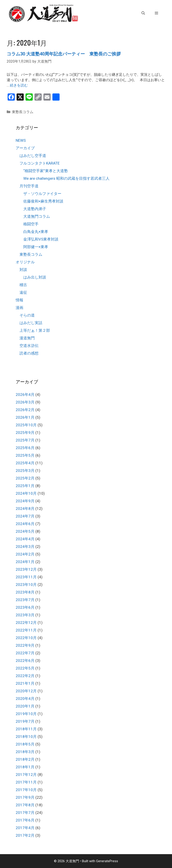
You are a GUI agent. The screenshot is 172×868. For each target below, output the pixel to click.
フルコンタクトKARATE (40, 163)
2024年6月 (25, 524)
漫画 (19, 308)
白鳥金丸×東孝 (36, 232)
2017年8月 (25, 805)
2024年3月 (25, 547)
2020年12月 (26, 691)
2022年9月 (25, 645)
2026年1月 (25, 417)
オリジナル (25, 262)
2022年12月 (26, 623)
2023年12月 (26, 569)
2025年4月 (25, 463)
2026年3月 (25, 402)
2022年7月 (25, 653)
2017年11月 (26, 782)
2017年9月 (25, 797)
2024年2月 (25, 554)
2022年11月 (26, 630)
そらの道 (27, 315)
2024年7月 (25, 516)
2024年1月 (25, 562)
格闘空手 (31, 224)
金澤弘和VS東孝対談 (41, 239)
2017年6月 (25, 820)
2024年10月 (26, 493)
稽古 (23, 285)
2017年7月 (25, 813)
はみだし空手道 (33, 156)
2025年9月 (25, 433)
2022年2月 (25, 676)
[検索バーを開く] (143, 13)
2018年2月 (25, 759)
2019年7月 (25, 721)
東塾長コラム (23, 112)
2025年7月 (25, 440)
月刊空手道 (29, 186)
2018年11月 (26, 729)
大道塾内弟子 (35, 209)
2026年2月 (25, 410)
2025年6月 (25, 448)
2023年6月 (25, 607)
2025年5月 (25, 455)
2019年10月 (26, 714)
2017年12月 (26, 775)
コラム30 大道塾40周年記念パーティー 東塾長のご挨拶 (64, 54)
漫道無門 (27, 338)
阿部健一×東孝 (36, 247)
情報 (19, 300)
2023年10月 (26, 585)
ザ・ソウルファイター (42, 194)
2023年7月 (25, 600)
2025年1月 (25, 486)
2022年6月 (25, 661)
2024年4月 (25, 539)
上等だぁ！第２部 (35, 330)
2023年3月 (25, 615)
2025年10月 (26, 425)
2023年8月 (25, 592)
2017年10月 (26, 790)
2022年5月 (25, 668)
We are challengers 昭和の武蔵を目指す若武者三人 (66, 178)
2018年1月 (25, 767)
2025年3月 (25, 471)
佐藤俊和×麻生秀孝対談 (43, 201)
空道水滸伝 (29, 346)
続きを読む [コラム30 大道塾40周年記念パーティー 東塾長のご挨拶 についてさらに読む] (19, 85)
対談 (23, 270)
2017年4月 (25, 828)
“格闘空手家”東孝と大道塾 (46, 171)
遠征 (23, 292)
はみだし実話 (31, 323)
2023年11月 (26, 577)
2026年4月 (25, 395)
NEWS (21, 140)
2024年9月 (25, 501)
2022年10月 (26, 638)
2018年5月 (25, 744)
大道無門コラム (37, 216)
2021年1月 (25, 683)
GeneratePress (107, 861)
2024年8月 (25, 509)
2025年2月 (25, 478)
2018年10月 (26, 737)
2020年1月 (25, 706)
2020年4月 (25, 699)
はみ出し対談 (35, 277)
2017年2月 (25, 835)
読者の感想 (29, 353)
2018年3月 (25, 752)
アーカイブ (25, 148)
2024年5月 (25, 531)
